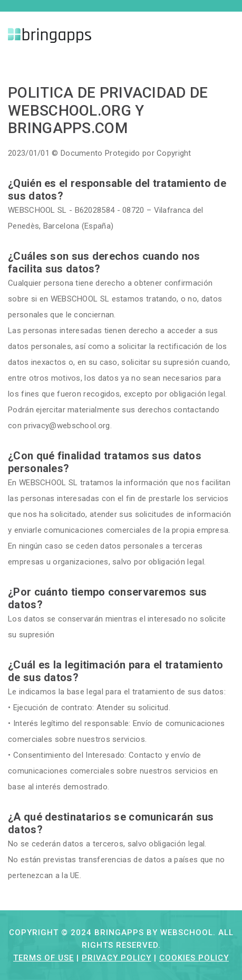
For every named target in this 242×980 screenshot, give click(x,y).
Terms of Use (43, 958)
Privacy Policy (117, 958)
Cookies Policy (194, 958)
